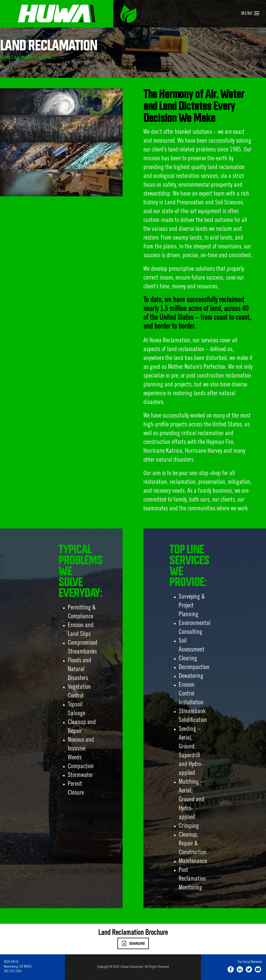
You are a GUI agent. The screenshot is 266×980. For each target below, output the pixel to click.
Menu (250, 14)
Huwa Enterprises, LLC (57, 14)
